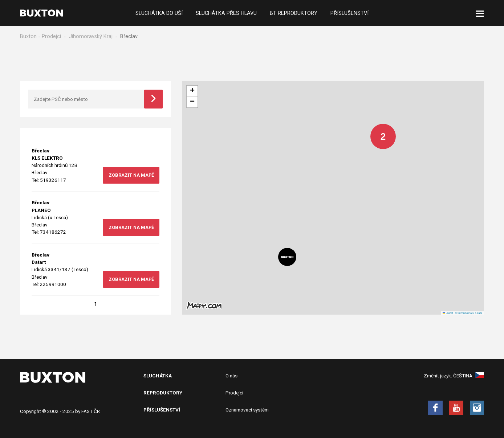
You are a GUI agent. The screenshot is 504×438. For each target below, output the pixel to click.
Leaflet (448, 313)
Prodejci (51, 36)
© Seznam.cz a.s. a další (469, 313)
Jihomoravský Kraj (91, 36)
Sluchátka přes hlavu (226, 13)
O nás (231, 376)
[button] (378, 131)
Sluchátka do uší (159, 13)
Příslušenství (349, 13)
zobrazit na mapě (131, 175)
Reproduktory (163, 393)
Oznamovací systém (247, 410)
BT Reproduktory (294, 13)
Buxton (28, 36)
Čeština (469, 376)
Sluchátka (158, 376)
